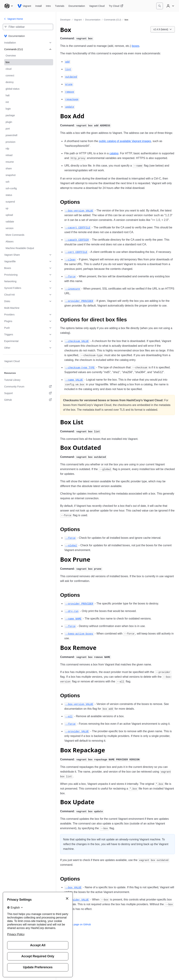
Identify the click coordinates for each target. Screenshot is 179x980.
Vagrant (78, 20)
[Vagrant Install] (39, 6)
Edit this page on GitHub (76, 924)
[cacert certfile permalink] (78, 227)
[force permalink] (70, 276)
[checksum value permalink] (77, 341)
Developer (65, 20)
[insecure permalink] (73, 289)
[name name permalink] (73, 619)
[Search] (160, 6)
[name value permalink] (74, 380)
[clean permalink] (70, 259)
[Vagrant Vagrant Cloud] (97, 6)
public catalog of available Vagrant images (125, 141)
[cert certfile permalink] (76, 252)
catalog (114, 153)
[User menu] (170, 6)
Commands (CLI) (112, 20)
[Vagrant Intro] (48, 6)
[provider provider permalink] (79, 301)
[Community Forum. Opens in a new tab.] (28, 387)
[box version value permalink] (79, 210)
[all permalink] (69, 716)
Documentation (93, 20)
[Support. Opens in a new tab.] (28, 393)
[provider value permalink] (77, 731)
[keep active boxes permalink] (79, 634)
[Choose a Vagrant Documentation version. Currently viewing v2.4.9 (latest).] (163, 29)
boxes (136, 46)
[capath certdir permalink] (77, 240)
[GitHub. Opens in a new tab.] (28, 400)
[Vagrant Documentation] (77, 6)
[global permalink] (71, 545)
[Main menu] (9, 6)
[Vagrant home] (24, 6)
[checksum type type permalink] (80, 367)
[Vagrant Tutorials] (60, 6)
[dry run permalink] (72, 611)
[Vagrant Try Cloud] (116, 6)
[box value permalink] (73, 887)
